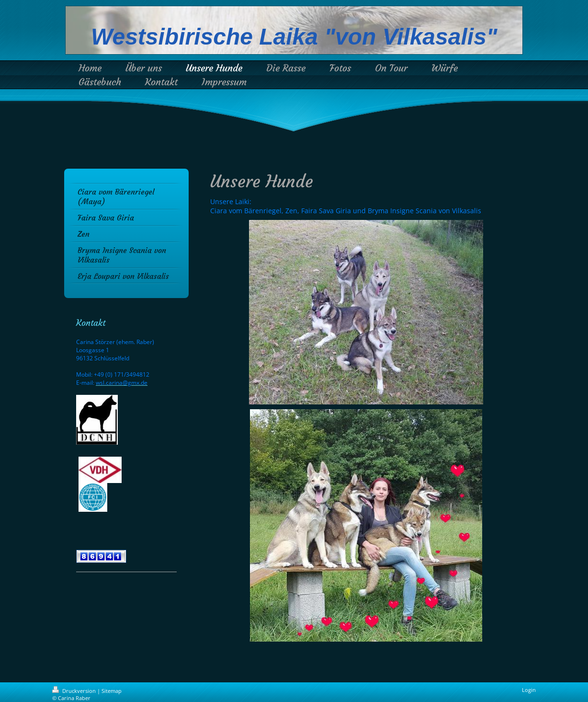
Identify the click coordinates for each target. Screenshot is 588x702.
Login (529, 690)
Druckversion (75, 691)
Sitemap (112, 691)
